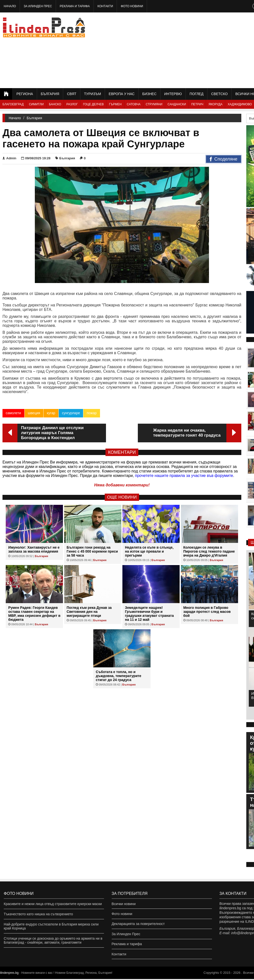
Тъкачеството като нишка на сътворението (38, 914)
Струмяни (154, 104)
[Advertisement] (199, 50)
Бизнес (149, 94)
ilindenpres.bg (9, 974)
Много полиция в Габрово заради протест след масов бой (207, 612)
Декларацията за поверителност (138, 924)
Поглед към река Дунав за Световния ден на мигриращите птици (89, 612)
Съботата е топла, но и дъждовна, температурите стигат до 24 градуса (119, 676)
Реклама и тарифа (75, 6)
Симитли (36, 104)
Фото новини (132, 6)
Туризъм (93, 94)
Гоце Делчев (93, 104)
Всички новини (124, 904)
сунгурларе (71, 413)
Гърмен (115, 104)
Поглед (197, 94)
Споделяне (224, 159)
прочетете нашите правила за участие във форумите (184, 476)
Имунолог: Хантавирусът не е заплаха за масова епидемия (34, 549)
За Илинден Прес (38, 6)
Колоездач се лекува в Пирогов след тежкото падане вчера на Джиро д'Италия (209, 551)
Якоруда (215, 104)
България (50, 94)
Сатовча (134, 104)
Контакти (105, 6)
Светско (219, 94)
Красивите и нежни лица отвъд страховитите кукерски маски (53, 904)
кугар (51, 413)
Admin (9, 158)
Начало (10, 6)
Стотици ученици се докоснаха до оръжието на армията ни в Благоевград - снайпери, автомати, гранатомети (53, 940)
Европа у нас (122, 94)
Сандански (177, 104)
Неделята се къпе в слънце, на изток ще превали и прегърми (149, 551)
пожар (92, 413)
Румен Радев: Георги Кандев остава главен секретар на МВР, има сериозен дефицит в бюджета (34, 614)
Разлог (72, 104)
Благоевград (13, 104)
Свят (72, 94)
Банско (55, 104)
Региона (25, 94)
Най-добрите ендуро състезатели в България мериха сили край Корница (51, 926)
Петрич (197, 104)
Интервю (173, 94)
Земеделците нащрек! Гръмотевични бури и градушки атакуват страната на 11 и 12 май (149, 614)
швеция (34, 413)
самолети (13, 413)
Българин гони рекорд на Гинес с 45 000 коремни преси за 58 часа (92, 551)
